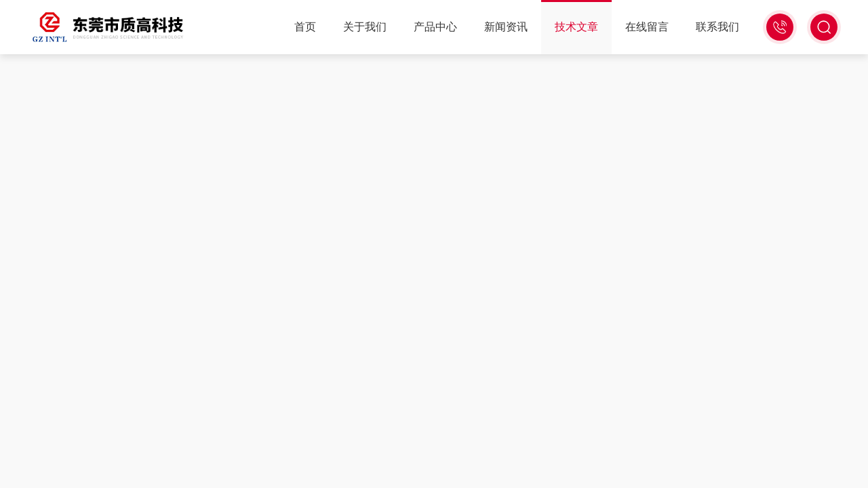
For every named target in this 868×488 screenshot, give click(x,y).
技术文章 (576, 27)
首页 (305, 27)
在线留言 (647, 27)
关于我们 (365, 27)
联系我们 (717, 27)
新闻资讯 (506, 27)
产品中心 (435, 27)
